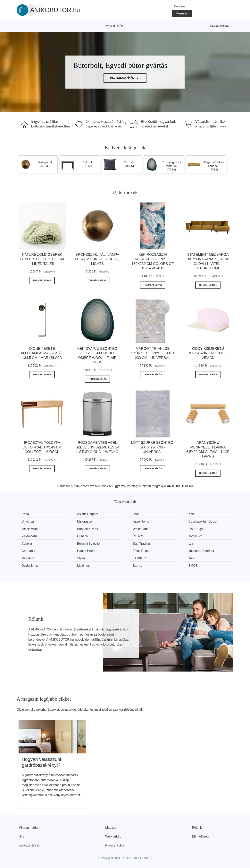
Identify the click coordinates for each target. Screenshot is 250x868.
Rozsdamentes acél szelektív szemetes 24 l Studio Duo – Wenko (97, 447)
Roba (25, 514)
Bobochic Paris (88, 529)
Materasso (84, 521)
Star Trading (141, 544)
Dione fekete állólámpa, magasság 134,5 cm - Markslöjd (42, 353)
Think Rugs (141, 551)
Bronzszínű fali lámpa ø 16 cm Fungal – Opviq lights (97, 259)
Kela (192, 514)
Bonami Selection (89, 544)
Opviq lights (30, 566)
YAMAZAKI (29, 536)
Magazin (111, 828)
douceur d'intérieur (201, 551)
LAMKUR (139, 558)
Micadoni (28, 558)
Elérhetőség (200, 836)
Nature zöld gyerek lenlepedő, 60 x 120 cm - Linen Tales (42, 259)
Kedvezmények (29, 845)
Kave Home (141, 521)
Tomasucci (196, 536)
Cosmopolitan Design (203, 521)
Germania (28, 551)
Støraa (137, 566)
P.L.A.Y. (138, 536)
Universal (28, 521)
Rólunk (197, 828)
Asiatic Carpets (88, 514)
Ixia (191, 544)
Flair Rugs (196, 529)
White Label (141, 529)
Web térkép (115, 26)
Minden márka (28, 828)
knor (136, 514)
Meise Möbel (30, 529)
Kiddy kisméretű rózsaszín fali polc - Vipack (208, 353)
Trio (191, 558)
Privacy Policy (219, 26)
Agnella (27, 544)
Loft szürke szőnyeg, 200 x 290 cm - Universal (153, 447)
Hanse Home (86, 551)
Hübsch (82, 536)
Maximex (83, 566)
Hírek (22, 836)
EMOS (193, 566)
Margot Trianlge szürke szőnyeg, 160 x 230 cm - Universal (153, 353)
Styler (81, 558)
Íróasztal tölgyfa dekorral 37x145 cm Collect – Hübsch (42, 447)
